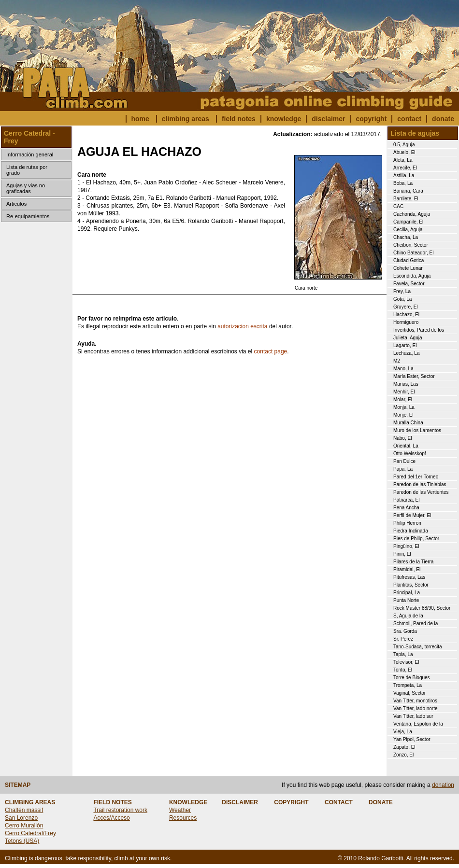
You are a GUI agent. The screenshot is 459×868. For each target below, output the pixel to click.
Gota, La (402, 299)
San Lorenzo (21, 818)
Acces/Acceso (111, 818)
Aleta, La (403, 160)
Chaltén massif (24, 810)
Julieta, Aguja (408, 338)
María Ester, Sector (414, 376)
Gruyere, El (406, 307)
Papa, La (403, 469)
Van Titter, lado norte (416, 708)
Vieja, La (403, 732)
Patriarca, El (406, 500)
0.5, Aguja (404, 145)
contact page (271, 351)
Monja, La (404, 407)
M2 (397, 361)
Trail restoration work (120, 810)
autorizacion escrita (242, 326)
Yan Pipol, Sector (412, 739)
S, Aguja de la (408, 616)
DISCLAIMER (240, 802)
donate (443, 119)
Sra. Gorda (405, 631)
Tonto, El (403, 670)
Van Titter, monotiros (415, 701)
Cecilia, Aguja (408, 230)
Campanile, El (408, 222)
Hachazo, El (406, 315)
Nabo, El (402, 438)
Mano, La (403, 369)
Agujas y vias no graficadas (26, 188)
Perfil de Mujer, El (412, 515)
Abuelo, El (404, 152)
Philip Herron (407, 523)
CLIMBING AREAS (30, 802)
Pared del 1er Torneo (416, 477)
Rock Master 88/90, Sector (422, 608)
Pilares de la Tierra (413, 562)
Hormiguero (406, 322)
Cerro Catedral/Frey (30, 833)
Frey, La (402, 291)
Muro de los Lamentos (417, 430)
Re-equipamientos (28, 216)
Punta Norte (406, 600)
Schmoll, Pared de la (416, 623)
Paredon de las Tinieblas (420, 484)
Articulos (16, 204)
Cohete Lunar (408, 268)
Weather (180, 810)
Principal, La (407, 593)
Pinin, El (402, 554)
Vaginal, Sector (409, 693)
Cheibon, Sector (411, 245)
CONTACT (339, 802)
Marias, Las (406, 384)
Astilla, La (404, 175)
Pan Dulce (404, 461)
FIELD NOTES (112, 802)
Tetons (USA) (22, 841)
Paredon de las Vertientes (421, 492)
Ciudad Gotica (409, 260)
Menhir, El (404, 392)
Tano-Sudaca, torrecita (418, 647)
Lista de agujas (415, 133)
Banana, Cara (408, 191)
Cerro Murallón (24, 826)
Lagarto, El (405, 345)
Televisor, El (406, 662)
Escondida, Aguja (412, 276)
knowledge (284, 119)
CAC (398, 206)
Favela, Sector (409, 284)
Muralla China (408, 423)
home (140, 119)
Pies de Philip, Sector (416, 539)
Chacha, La (406, 237)
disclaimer (328, 119)
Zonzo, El (403, 755)
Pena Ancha (406, 508)
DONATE (381, 802)
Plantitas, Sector (411, 585)
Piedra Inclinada (411, 531)
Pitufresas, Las (409, 577)
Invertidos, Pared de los (419, 330)
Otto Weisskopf (410, 454)
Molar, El (403, 399)
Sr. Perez (403, 639)
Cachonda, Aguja (412, 214)
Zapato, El (404, 747)
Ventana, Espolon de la (418, 724)
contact (409, 119)
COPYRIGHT (291, 802)
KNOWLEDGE (188, 802)
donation (443, 785)
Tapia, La (403, 654)
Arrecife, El (405, 168)
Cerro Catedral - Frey (29, 137)
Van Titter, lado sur (413, 716)
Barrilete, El (406, 199)
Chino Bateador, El (413, 253)
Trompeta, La (408, 685)
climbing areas (186, 119)
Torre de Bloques (412, 678)
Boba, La (403, 183)
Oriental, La (406, 446)
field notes (239, 119)
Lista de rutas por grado (27, 170)
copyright (372, 119)
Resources (183, 818)
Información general (30, 154)
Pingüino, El (406, 546)
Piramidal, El (407, 569)
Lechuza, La (407, 353)
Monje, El (403, 415)
